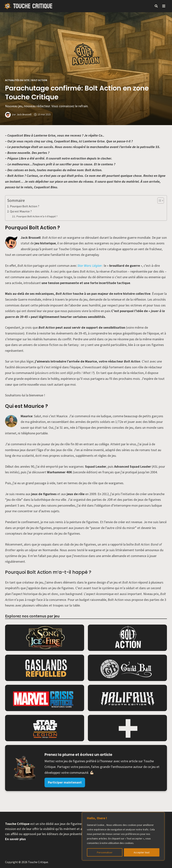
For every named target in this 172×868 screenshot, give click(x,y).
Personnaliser (105, 852)
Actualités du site (17, 80)
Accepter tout (142, 852)
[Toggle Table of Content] (159, 201)
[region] (123, 836)
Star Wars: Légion (89, 266)
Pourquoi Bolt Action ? (25, 206)
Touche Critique (33, 6)
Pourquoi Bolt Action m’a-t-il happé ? (37, 216)
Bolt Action (39, 80)
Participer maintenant (65, 782)
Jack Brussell (24, 114)
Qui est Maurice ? (21, 211)
